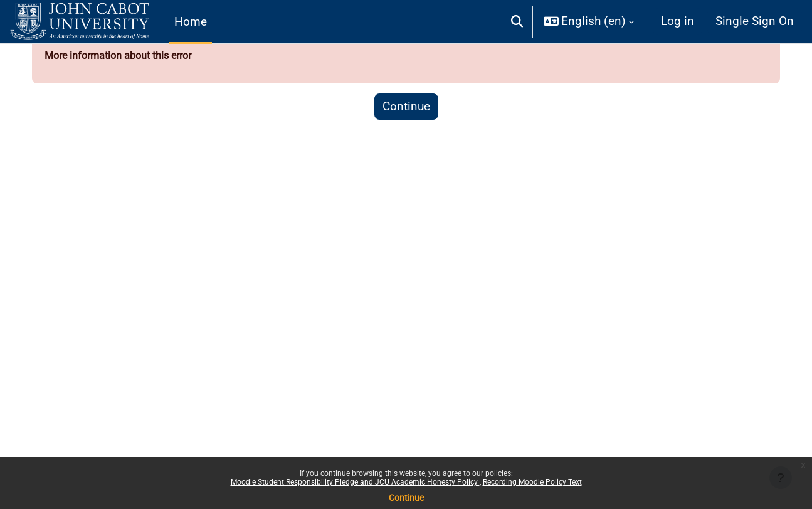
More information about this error (133, 60)
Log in (678, 21)
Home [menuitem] (191, 22)
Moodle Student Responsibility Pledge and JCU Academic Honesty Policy (355, 482)
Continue (406, 498)
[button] (517, 22)
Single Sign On (755, 21)
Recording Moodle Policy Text (532, 482)
